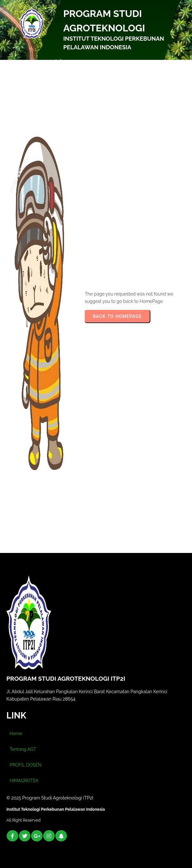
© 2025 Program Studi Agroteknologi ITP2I (50, 798)
